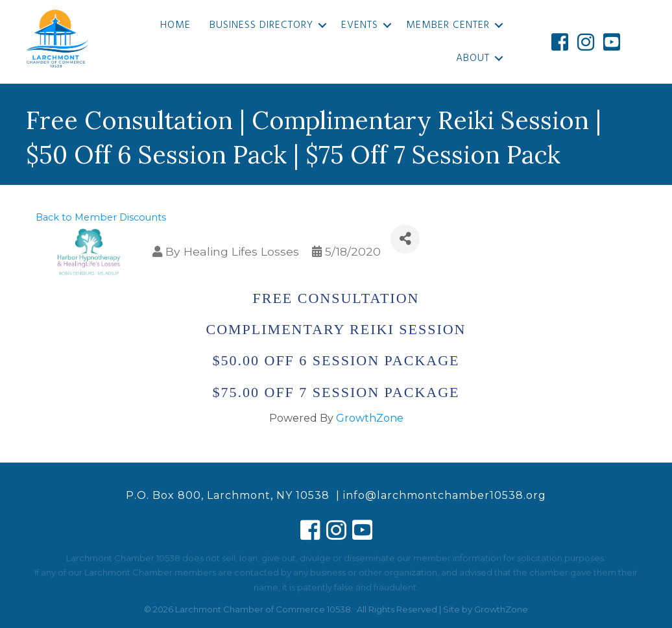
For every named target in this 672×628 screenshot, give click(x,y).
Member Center (448, 25)
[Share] (405, 239)
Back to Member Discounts (101, 217)
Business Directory (261, 25)
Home (175, 25)
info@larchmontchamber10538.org (445, 495)
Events (360, 25)
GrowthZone (370, 418)
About (473, 58)
